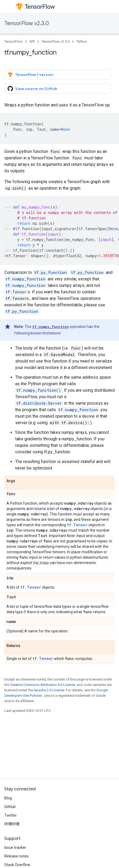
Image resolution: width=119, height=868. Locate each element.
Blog (8, 798)
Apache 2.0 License (49, 690)
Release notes (16, 856)
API (32, 41)
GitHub (10, 807)
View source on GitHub (32, 89)
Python (82, 41)
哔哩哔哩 (12, 824)
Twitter (11, 815)
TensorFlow (13, 41)
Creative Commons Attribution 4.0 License (43, 685)
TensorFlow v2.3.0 (27, 23)
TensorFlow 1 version (30, 75)
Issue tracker (15, 847)
